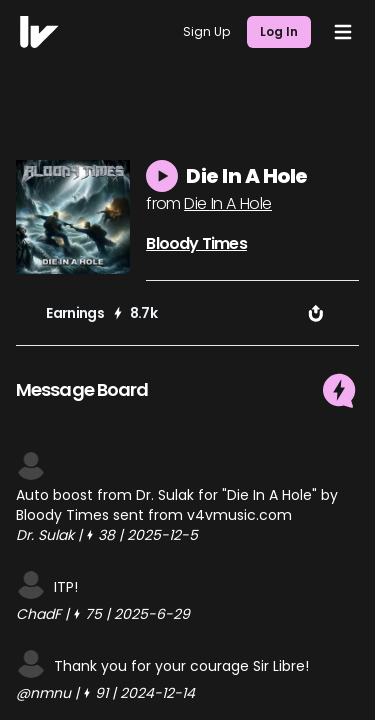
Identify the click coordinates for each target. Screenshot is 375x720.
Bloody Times (196, 243)
